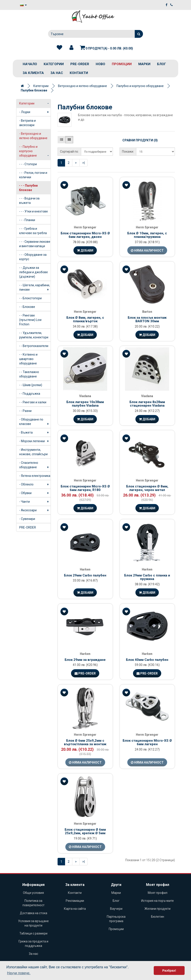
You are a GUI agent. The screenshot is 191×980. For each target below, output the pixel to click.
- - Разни (25, 411)
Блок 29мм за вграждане (85, 660)
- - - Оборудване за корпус (33, 257)
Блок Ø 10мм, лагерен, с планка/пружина (147, 235)
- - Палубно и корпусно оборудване (35, 152)
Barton (147, 312)
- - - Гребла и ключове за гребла (33, 231)
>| (83, 163)
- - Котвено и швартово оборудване (28, 359)
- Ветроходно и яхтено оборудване (35, 137)
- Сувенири (27, 519)
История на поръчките (157, 901)
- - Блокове (27, 307)
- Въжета (35, 432)
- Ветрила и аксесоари (27, 123)
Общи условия (33, 893)
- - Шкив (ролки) (31, 385)
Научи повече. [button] (19, 973)
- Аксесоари (35, 510)
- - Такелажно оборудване (29, 374)
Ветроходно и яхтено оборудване (82, 86)
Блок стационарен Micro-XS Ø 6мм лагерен (147, 742)
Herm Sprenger (85, 227)
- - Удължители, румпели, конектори (34, 335)
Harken (85, 569)
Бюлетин (158, 917)
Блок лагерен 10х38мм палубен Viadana (85, 404)
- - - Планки (27, 220)
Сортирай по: (69, 152)
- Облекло (35, 484)
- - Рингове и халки (33, 402)
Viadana (85, 396)
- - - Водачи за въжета (29, 201)
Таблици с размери (33, 933)
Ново (100, 64)
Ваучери (116, 909)
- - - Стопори (28, 164)
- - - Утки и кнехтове (34, 211)
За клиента (33, 73)
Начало (30, 64)
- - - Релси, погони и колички (33, 175)
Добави (85, 250)
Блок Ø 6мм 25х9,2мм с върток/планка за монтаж (85, 742)
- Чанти (35, 502)
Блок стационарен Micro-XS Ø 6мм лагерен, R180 (85, 488)
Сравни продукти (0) (140, 140)
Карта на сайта (75, 909)
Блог (162, 64)
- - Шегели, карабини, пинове (35, 288)
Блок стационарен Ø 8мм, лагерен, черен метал (147, 488)
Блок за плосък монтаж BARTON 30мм (147, 319)
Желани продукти (157, 909)
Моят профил (158, 893)
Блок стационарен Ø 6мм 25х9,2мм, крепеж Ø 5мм (85, 831)
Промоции (122, 64)
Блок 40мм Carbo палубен (147, 660)
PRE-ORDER (80, 64)
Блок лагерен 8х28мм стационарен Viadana (147, 404)
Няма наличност (147, 250)
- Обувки (35, 493)
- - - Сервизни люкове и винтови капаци (35, 244)
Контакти (79, 73)
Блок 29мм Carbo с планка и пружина (147, 577)
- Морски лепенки (35, 441)
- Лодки (35, 112)
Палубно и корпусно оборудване (140, 86)
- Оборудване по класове (35, 423)
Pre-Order (85, 673)
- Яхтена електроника (35, 476)
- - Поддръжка (30, 394)
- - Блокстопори (30, 298)
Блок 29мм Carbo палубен (85, 575)
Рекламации (75, 901)
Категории (54, 64)
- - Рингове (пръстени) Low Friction (30, 320)
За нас (57, 73)
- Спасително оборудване (35, 466)
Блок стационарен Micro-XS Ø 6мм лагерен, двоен (85, 235)
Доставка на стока (34, 913)
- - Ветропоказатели (34, 346)
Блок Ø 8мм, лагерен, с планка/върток (85, 319)
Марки (144, 64)
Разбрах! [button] (169, 971)
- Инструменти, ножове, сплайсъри (33, 452)
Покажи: (128, 152)
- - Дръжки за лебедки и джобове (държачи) (34, 272)
